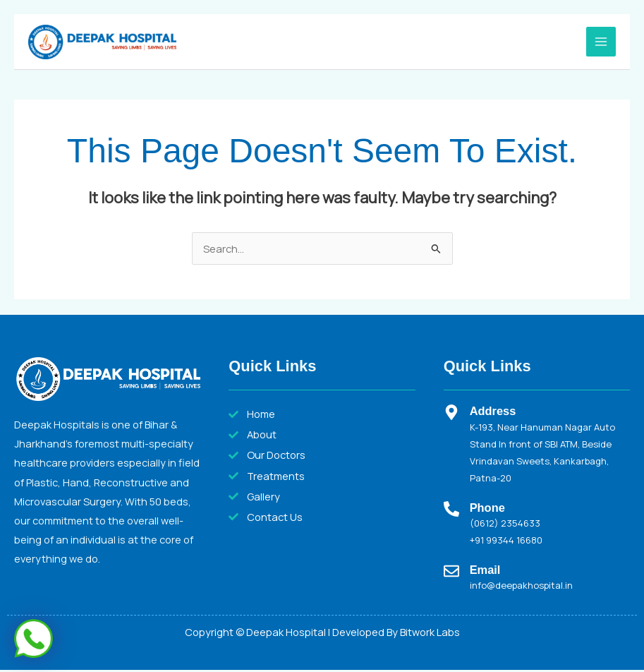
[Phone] (451, 510)
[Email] (451, 572)
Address (493, 413)
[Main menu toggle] (601, 42)
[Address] (451, 414)
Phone (487, 509)
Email (485, 571)
